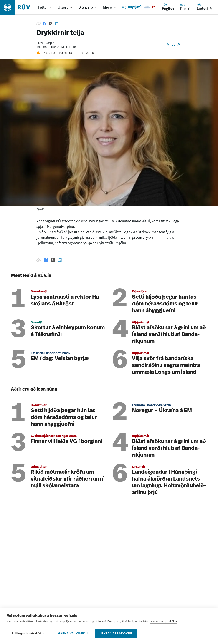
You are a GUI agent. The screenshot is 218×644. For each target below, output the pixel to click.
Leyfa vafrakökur (116, 633)
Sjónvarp (86, 7)
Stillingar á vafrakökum (29, 633)
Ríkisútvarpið (45, 43)
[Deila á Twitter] (51, 24)
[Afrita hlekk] (38, 24)
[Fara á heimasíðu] (19, 7)
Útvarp (63, 7)
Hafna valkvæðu (73, 633)
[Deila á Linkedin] (57, 24)
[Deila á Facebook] (45, 24)
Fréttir (43, 7)
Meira (107, 7)
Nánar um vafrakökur (164, 621)
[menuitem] (45, 7)
